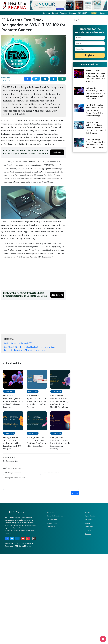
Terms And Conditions (55, 606)
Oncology (88, 620)
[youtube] (23, 628)
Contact (103, 13)
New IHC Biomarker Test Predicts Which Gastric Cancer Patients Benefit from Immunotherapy (95, 138)
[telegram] (53, 79)
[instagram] (28, 628)
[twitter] (36, 79)
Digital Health (90, 606)
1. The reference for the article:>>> (18, 433)
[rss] (34, 628)
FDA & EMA (83, 13)
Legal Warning (52, 609)
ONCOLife (93, 13)
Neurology (89, 617)
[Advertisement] (33, 162)
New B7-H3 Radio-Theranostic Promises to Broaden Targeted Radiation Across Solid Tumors (96, 104)
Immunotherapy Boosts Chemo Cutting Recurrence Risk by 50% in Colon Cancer (95, 171)
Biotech (55, 13)
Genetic (88, 613)
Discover (46, 13)
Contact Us (51, 617)
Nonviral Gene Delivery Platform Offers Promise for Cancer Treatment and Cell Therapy (96, 156)
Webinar (64, 13)
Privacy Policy (52, 613)
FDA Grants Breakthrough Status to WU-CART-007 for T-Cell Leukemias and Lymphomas (95, 121)
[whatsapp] (62, 79)
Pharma (73, 13)
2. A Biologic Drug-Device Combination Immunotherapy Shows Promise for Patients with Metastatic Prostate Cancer (30, 438)
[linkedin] (45, 79)
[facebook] (28, 79)
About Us (50, 602)
